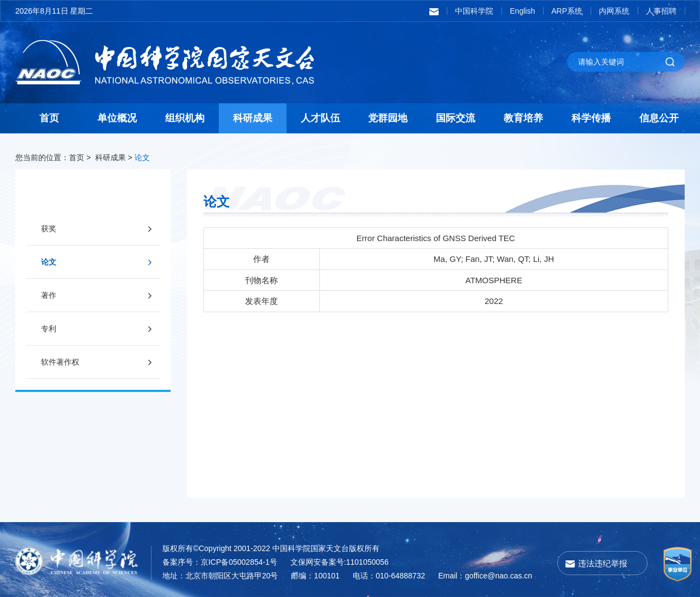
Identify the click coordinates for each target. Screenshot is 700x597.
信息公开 (659, 118)
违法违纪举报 (603, 563)
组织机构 (185, 118)
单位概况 (117, 118)
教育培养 (523, 118)
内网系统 (614, 11)
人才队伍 (320, 118)
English (522, 11)
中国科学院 (474, 11)
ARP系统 (567, 11)
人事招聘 (661, 11)
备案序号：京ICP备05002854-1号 (220, 562)
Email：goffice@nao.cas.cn (485, 576)
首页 (49, 118)
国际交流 (456, 118)
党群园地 (388, 118)
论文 (142, 157)
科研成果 (253, 118)
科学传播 (591, 118)
